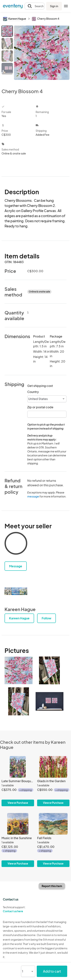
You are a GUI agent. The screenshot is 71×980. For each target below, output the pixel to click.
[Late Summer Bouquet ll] (18, 781)
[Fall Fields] (53, 840)
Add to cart (52, 971)
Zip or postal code (40, 407)
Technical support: (18, 909)
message (33, 496)
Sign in (54, 6)
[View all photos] (42, 54)
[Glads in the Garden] (53, 781)
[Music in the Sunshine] (18, 840)
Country (33, 392)
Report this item (52, 886)
